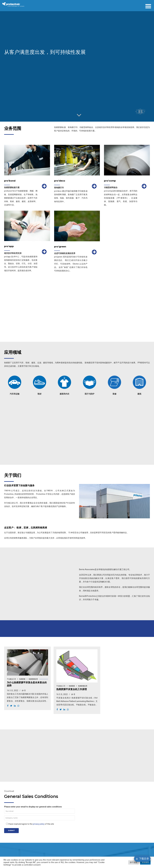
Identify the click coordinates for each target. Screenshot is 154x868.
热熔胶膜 (22, 679)
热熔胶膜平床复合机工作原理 (72, 689)
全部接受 (145, 862)
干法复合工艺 (11, 679)
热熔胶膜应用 (33, 679)
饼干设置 (133, 862)
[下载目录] (142, 859)
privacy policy (39, 824)
